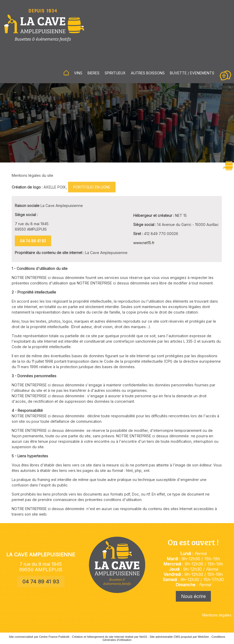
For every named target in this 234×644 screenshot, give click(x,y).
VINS (78, 73)
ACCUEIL (66, 73)
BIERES (93, 73)
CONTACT (225, 75)
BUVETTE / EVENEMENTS (192, 73)
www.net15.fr (144, 243)
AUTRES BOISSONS (148, 73)
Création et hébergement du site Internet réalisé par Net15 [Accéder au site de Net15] (109, 637)
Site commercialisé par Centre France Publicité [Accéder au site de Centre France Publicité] (39, 637)
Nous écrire (193, 596)
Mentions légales (217, 615)
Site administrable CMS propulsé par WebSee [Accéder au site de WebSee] (179, 637)
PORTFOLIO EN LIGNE (92, 187)
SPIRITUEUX (115, 73)
